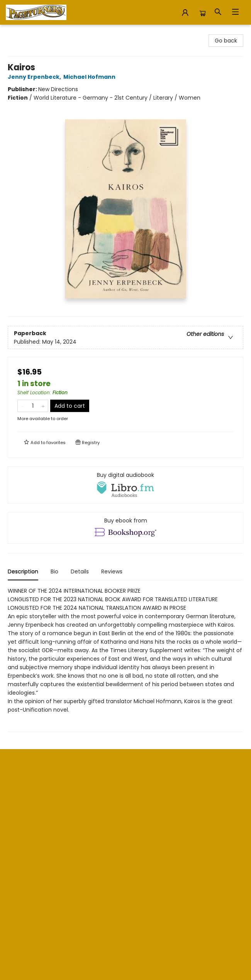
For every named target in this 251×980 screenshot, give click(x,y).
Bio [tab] (54, 571)
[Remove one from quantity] (23, 406)
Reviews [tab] (112, 571)
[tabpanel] (126, 659)
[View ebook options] (126, 528)
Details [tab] (80, 571)
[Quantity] (33, 406)
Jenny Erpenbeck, (36, 77)
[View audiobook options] (126, 485)
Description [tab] (23, 571)
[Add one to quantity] (43, 406)
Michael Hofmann (91, 77)
